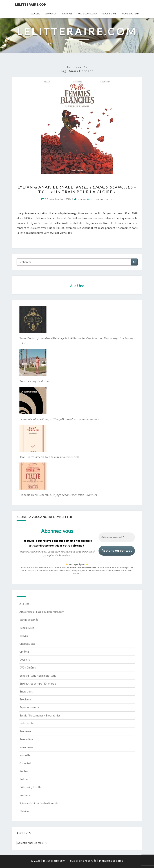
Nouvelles (26, 755)
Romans (25, 795)
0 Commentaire (102, 199)
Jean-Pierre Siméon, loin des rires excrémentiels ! (50, 457)
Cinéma (24, 652)
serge (82, 199)
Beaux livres (27, 628)
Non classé (26, 747)
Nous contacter (87, 14)
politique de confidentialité (80, 552)
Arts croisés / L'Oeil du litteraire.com (42, 612)
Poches (24, 771)
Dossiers (25, 659)
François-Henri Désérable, (58, 495)
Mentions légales (111, 861)
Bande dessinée (29, 620)
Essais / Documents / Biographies (40, 715)
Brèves (24, 636)
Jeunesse (25, 731)
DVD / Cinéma (28, 667)
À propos (51, 14)
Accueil (36, 14)
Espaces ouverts (29, 707)
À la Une (24, 604)
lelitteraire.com (31, 4)
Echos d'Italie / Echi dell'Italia (38, 676)
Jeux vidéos (26, 739)
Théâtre (24, 811)
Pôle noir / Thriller (31, 787)
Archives (67, 14)
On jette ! (25, 763)
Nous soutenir (131, 14)
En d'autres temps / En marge (38, 683)
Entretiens (26, 691)
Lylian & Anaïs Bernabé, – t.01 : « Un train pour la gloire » (77, 189)
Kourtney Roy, (34, 381)
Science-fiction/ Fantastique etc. (39, 803)
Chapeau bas (27, 644)
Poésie (24, 779)
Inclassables (27, 723)
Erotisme (25, 699)
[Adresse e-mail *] (117, 538)
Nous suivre (110, 14)
